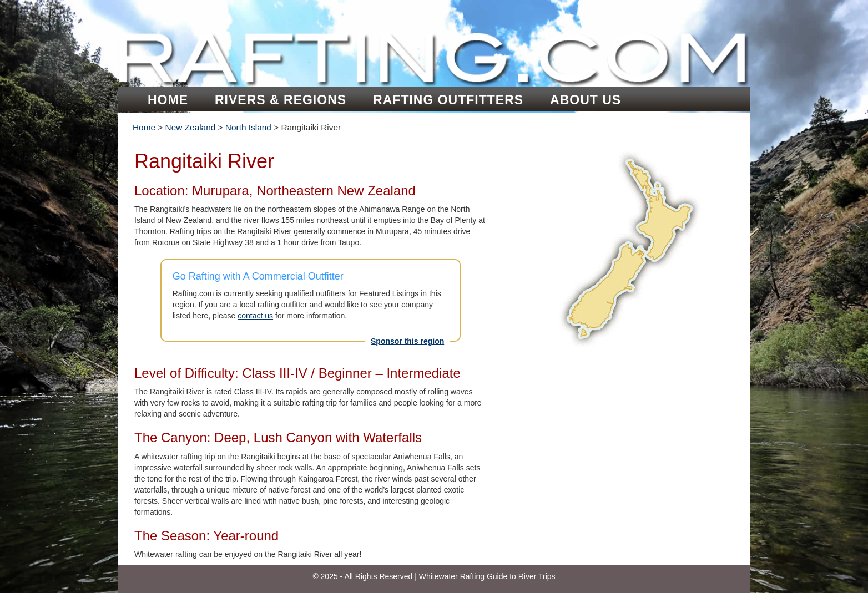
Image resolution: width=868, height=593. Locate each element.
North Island (248, 127)
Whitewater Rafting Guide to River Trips (487, 576)
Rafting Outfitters (448, 100)
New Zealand (191, 127)
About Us (586, 100)
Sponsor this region (407, 341)
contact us (255, 316)
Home (168, 100)
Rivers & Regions (281, 100)
